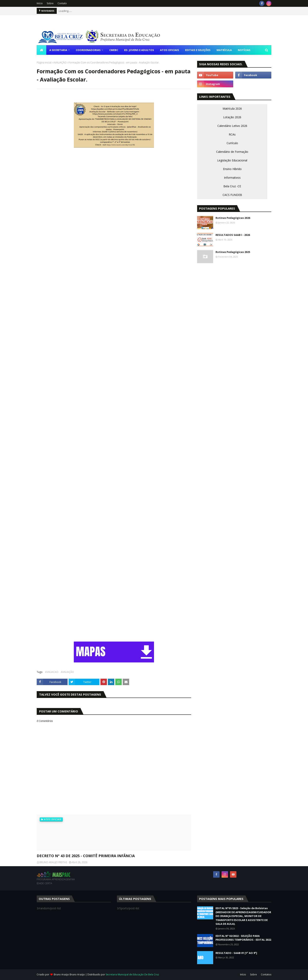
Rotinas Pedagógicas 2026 (233, 218)
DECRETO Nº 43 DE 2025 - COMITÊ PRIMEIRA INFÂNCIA (86, 856)
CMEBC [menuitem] (114, 50)
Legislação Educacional (232, 160)
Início (40, 3)
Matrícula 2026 (232, 108)
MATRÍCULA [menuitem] (224, 50)
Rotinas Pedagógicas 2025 (233, 252)
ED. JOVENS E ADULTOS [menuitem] (139, 50)
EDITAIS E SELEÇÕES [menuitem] (198, 50)
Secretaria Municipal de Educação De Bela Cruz (132, 974)
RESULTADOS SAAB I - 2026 (233, 235)
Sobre (50, 3)
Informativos (232, 178)
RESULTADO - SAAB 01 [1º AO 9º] (236, 953)
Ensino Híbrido (232, 169)
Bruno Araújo (78, 974)
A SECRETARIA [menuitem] (58, 50)
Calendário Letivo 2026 (232, 126)
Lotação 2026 (232, 117)
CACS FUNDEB (232, 195)
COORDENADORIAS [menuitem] (88, 50)
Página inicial (44, 63)
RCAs (232, 134)
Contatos (266, 974)
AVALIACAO (52, 672)
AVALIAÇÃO (60, 63)
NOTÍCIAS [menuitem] (244, 50)
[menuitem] (42, 50)
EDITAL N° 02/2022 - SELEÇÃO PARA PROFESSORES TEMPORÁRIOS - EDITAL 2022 (243, 938)
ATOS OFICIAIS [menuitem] (170, 50)
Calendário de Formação (232, 152)
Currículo (232, 143)
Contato (62, 3)
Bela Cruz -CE (232, 186)
